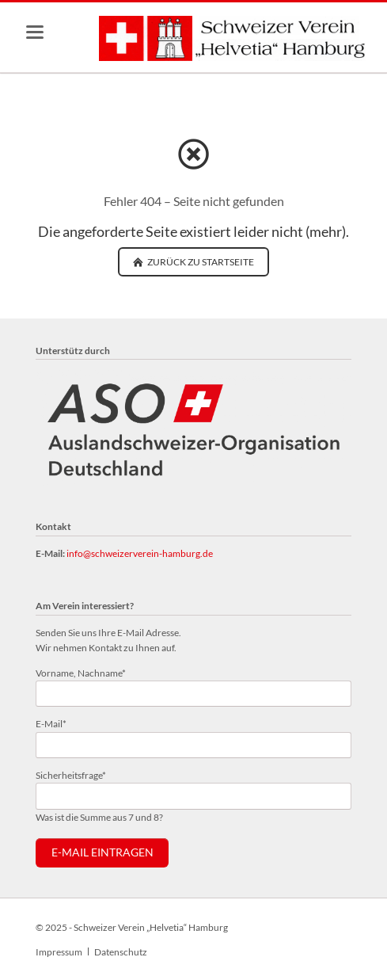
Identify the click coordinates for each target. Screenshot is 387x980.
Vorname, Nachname (81, 672)
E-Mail (57, 723)
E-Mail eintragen (102, 852)
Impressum (59, 952)
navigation (35, 32)
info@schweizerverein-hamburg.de (140, 553)
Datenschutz (121, 952)
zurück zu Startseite (200, 262)
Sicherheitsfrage (71, 774)
